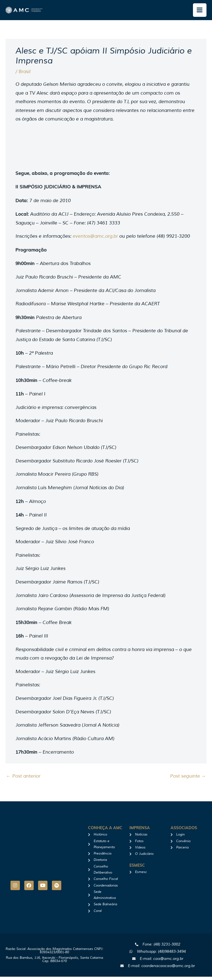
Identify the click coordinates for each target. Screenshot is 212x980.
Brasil (24, 75)
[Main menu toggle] (200, 12)
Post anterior (23, 779)
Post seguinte (188, 779)
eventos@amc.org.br (95, 239)
